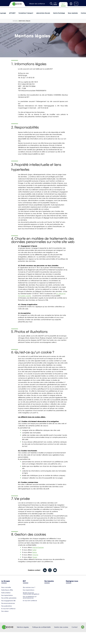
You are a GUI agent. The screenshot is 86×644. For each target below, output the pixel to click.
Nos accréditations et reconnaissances (30, 597)
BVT (24, 581)
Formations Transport (26, 13)
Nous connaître (6, 587)
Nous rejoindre (73, 13)
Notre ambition (6, 593)
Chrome (35, 555)
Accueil (15, 21)
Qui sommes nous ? (29, 587)
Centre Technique (59, 13)
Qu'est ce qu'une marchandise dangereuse (31, 593)
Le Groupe (6, 581)
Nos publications (7, 606)
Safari (34, 550)
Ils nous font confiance (8, 609)
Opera (35, 557)
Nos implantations (7, 595)
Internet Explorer (38, 548)
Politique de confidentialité (41, 627)
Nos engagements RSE (8, 601)
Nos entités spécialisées (9, 598)
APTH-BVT (12, 13)
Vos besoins (49, 581)
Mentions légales (25, 21)
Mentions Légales (23, 627)
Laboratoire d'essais (43, 13)
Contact (75, 627)
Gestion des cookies (61, 627)
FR (76, 4)
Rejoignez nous (72, 581)
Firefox (35, 552)
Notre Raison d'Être (7, 590)
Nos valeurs (5, 611)
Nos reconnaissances (8, 603)
